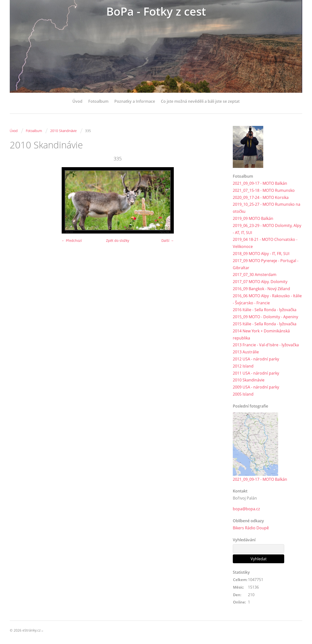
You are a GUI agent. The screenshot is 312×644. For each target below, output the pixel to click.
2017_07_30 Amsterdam (255, 275)
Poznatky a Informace (135, 101)
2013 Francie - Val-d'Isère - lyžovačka (266, 345)
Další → (168, 240)
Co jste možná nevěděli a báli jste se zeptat (200, 101)
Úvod (77, 101)
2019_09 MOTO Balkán (253, 218)
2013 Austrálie (246, 352)
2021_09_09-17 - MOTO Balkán (260, 183)
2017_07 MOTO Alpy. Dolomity (260, 282)
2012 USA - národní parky (256, 359)
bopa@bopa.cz (246, 509)
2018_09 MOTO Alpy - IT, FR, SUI (261, 254)
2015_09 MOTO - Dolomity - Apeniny (265, 317)
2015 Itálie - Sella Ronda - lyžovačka (265, 324)
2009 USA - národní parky (256, 387)
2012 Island (243, 366)
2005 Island (243, 394)
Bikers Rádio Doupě (251, 528)
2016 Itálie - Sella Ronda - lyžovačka (265, 310)
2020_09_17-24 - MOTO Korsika (261, 197)
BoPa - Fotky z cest (156, 12)
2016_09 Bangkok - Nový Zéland (261, 289)
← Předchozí (72, 240)
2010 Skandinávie (63, 131)
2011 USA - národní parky (256, 373)
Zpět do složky (118, 240)
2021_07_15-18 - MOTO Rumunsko (264, 190)
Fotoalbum (98, 101)
